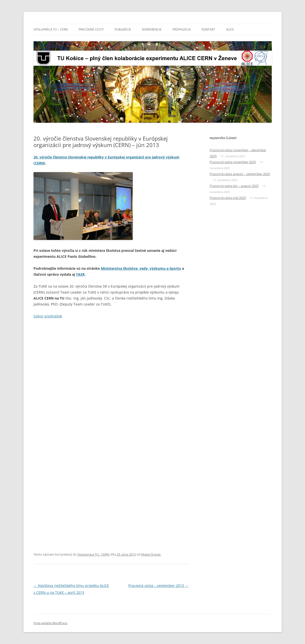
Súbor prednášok (48, 316)
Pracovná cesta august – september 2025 (240, 174)
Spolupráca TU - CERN (93, 554)
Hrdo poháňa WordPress (51, 623)
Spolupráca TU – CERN (51, 29)
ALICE (230, 29)
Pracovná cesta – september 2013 (158, 586)
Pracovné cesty (91, 29)
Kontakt (208, 29)
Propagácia (182, 29)
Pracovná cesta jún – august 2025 (234, 186)
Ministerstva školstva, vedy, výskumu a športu (141, 268)
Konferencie (152, 29)
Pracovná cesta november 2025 (233, 162)
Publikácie (123, 29)
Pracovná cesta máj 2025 (228, 198)
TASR (80, 274)
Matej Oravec (151, 554)
